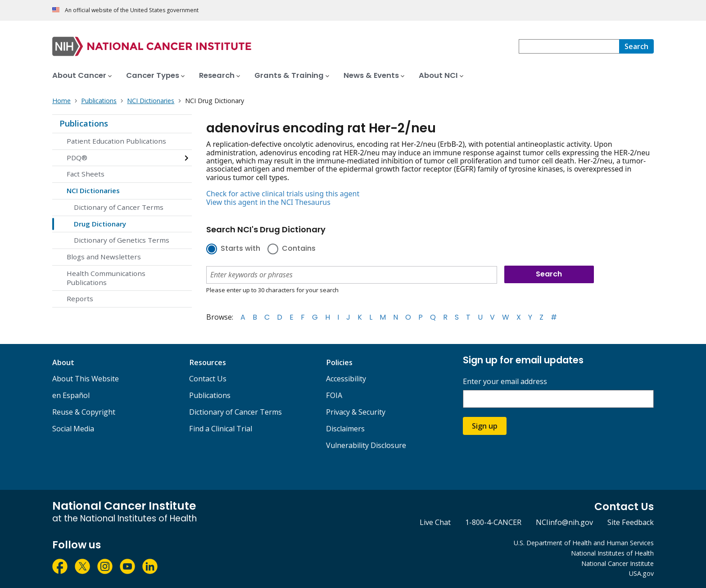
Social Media (73, 429)
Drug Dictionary (100, 224)
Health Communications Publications (106, 278)
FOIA (334, 395)
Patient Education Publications (116, 141)
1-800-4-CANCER (493, 522)
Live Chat (435, 522)
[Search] (636, 46)
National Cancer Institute (618, 563)
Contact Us (208, 379)
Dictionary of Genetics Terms (122, 240)
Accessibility (346, 379)
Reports (80, 299)
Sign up (485, 426)
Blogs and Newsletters (104, 257)
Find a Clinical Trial (221, 429)
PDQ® (77, 158)
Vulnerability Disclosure (366, 445)
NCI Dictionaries (93, 190)
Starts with (240, 249)
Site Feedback (631, 522)
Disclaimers (345, 429)
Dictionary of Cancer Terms (119, 207)
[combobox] (569, 46)
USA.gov (641, 573)
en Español (71, 395)
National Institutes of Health (612, 553)
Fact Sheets (86, 174)
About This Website (86, 379)
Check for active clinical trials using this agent (283, 194)
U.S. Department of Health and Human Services (584, 543)
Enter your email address (505, 382)
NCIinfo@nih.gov (564, 522)
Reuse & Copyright (84, 412)
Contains (299, 249)
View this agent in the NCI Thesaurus (268, 202)
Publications (84, 123)
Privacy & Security (356, 412)
